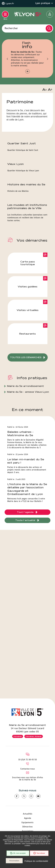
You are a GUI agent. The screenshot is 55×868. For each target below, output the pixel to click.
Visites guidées (28, 287)
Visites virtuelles (28, 310)
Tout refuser (39, 853)
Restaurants (27, 334)
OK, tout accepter (18, 853)
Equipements (27, 823)
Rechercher (11, 28)
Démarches (27, 827)
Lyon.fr (10, 4)
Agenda (28, 818)
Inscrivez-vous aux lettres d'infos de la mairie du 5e (27, 779)
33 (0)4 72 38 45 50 (28, 760)
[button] (8, 59)
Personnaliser (14, 861)
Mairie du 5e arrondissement (25, 386)
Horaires (18, 736)
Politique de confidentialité (36, 861)
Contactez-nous (28, 769)
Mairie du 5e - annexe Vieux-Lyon (28, 392)
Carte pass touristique (28, 263)
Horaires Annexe (34, 736)
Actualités (28, 814)
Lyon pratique (44, 3)
